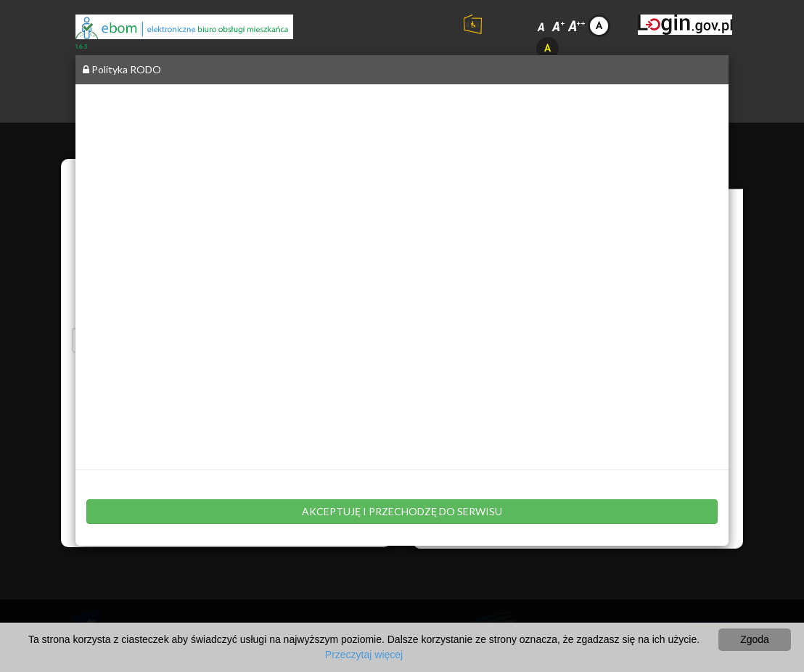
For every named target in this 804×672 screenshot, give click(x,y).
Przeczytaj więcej (364, 655)
